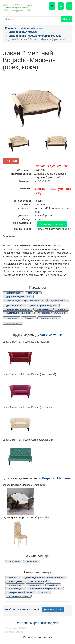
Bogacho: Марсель (56, 478)
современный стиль (21, 592)
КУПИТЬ (11, 161)
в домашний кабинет (18, 313)
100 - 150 (14, 562)
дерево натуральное (18, 297)
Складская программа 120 (45, 589)
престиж (33, 293)
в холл (62, 309)
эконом (13, 578)
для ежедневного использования (44, 578)
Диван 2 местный (49, 335)
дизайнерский (14, 305)
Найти (67, 19)
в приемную (13, 293)
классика (11, 318)
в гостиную (44, 309)
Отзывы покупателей (22, 610)
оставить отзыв (53, 610)
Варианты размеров (52, 224)
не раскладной (39, 581)
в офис (53, 585)
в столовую (16, 589)
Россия (29, 318)
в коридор (35, 585)
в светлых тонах (18, 596)
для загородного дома (43, 305)
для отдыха (16, 581)
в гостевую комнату (18, 309)
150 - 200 (32, 562)
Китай (44, 592)
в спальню (15, 585)
